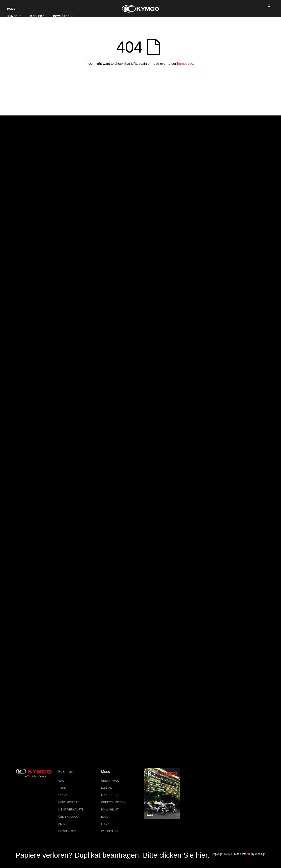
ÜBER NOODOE (68, 817)
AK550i (63, 824)
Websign (260, 854)
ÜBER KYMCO (110, 781)
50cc (61, 781)
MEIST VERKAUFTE (71, 810)
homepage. (186, 63)
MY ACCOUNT (110, 795)
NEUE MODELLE (69, 802)
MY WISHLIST (110, 810)
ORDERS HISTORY (113, 802)
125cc (62, 788)
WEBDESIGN (109, 831)
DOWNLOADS (67, 831)
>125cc (63, 795)
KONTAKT (107, 788)
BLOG (105, 817)
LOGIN (105, 824)
